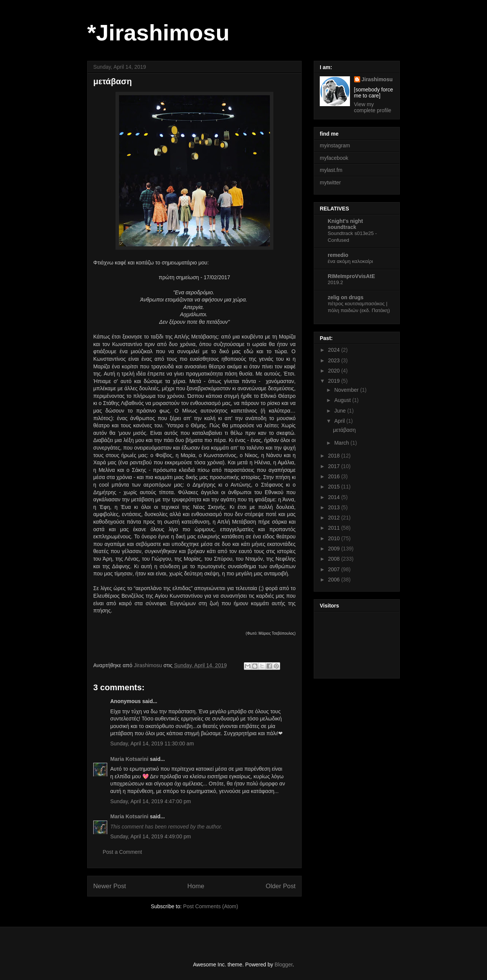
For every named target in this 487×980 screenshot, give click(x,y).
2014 (335, 497)
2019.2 (335, 282)
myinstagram (335, 145)
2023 (335, 360)
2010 (335, 538)
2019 (335, 381)
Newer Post (110, 886)
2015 (335, 487)
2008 (335, 559)
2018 (335, 456)
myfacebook (334, 158)
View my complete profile (373, 107)
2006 (335, 580)
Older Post (281, 886)
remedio (338, 255)
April (340, 421)
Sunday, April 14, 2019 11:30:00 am (152, 744)
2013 (335, 507)
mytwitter (330, 182)
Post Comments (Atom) (210, 906)
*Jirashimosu (158, 33)
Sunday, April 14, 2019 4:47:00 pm (151, 801)
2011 (335, 528)
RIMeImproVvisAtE (351, 276)
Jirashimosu (377, 79)
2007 (335, 569)
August (343, 400)
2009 (335, 549)
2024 (335, 350)
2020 (335, 371)
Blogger (283, 965)
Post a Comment (122, 852)
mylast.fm (331, 170)
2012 (335, 518)
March (342, 443)
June (341, 411)
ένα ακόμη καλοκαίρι (350, 261)
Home (196, 886)
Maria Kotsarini (129, 759)
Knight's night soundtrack (345, 224)
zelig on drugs (346, 297)
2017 (335, 466)
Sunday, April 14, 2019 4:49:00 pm (151, 836)
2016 (335, 476)
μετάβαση (344, 430)
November (347, 390)
